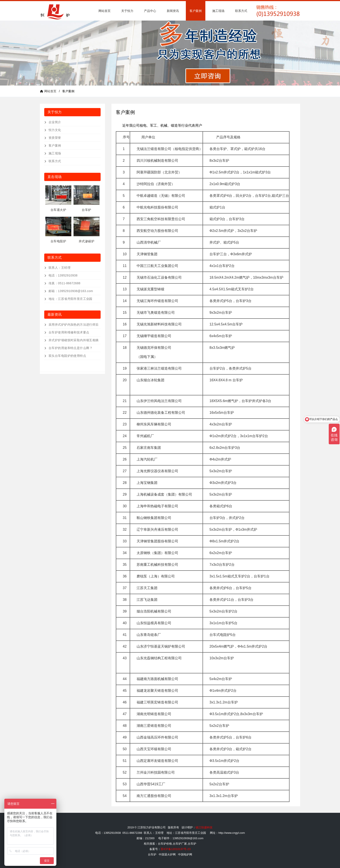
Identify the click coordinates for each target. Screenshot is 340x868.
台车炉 (86, 210)
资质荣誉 (55, 138)
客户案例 (196, 11)
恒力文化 (55, 130)
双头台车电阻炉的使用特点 (67, 356)
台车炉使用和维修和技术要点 (69, 332)
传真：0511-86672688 (65, 283)
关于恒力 (127, 11)
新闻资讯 (173, 11)
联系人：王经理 (60, 268)
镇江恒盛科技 (204, 827)
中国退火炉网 (167, 854)
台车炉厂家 (180, 844)
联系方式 (241, 11)
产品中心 (150, 11)
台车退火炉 (58, 210)
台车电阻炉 (58, 241)
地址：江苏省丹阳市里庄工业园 (70, 299)
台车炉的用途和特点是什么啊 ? (70, 348)
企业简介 (55, 122)
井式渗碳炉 (87, 241)
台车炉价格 (165, 844)
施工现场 (218, 11)
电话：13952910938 (63, 275)
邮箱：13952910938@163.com (71, 291)
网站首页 (105, 11)
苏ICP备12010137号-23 (176, 849)
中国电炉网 (185, 854)
